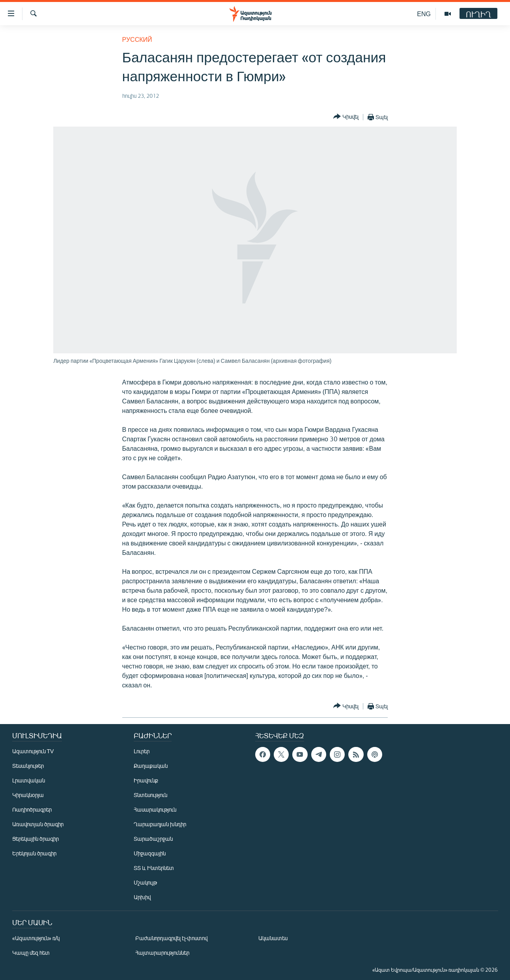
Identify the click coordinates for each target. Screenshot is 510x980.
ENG (424, 14)
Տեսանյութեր (28, 766)
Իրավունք (146, 780)
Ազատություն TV (33, 751)
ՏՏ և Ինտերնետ (154, 868)
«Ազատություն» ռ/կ (36, 938)
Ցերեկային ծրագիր (35, 839)
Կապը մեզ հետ (31, 953)
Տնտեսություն (150, 795)
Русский (137, 39)
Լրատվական (29, 780)
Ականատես (273, 938)
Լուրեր (142, 751)
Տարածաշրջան (153, 839)
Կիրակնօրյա (28, 795)
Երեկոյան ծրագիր (34, 853)
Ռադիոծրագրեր (32, 809)
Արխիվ (142, 897)
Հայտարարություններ (162, 953)
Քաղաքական (151, 766)
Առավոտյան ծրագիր (38, 824)
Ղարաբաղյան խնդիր (160, 824)
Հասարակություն (155, 809)
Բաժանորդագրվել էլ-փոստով (172, 938)
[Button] (346, 117)
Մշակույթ (145, 882)
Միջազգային (150, 853)
